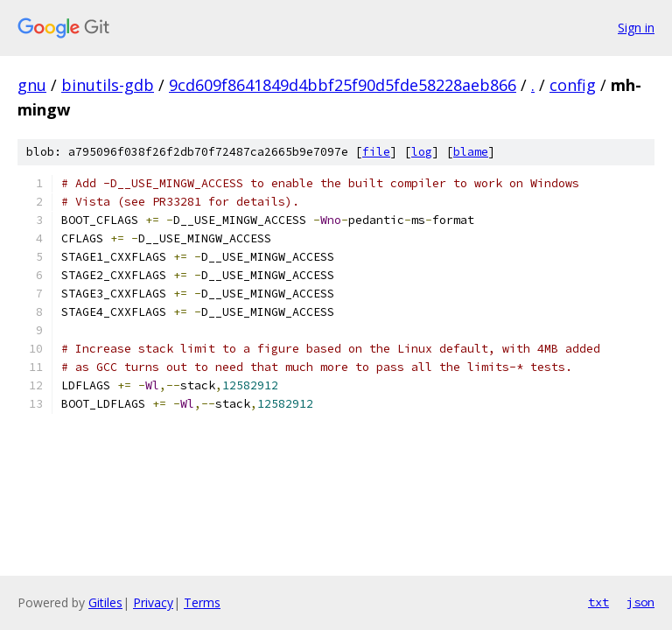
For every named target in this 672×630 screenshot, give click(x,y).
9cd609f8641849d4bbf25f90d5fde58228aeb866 (343, 85)
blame (471, 152)
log (422, 152)
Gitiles (105, 602)
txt (598, 602)
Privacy (153, 602)
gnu (32, 85)
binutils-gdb (108, 85)
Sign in (636, 28)
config (573, 85)
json (640, 602)
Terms (202, 602)
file (376, 152)
